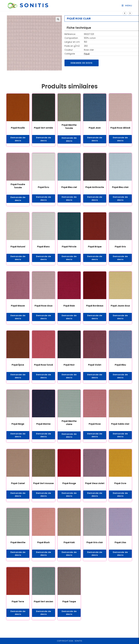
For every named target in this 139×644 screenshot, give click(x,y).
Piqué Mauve (18, 307)
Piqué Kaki (69, 545)
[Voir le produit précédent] (125, 13)
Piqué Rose (95, 426)
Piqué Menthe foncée (69, 127)
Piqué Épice (18, 367)
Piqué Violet (95, 367)
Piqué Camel (18, 486)
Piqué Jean (95, 128)
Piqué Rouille (18, 128)
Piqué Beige (18, 426)
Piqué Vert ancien (43, 605)
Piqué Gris (120, 248)
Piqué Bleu (120, 367)
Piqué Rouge (69, 486)
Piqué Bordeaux (95, 307)
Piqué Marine (43, 426)
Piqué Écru (43, 188)
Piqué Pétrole (69, 248)
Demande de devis (82, 63)
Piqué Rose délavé (120, 128)
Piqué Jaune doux (120, 307)
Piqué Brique (95, 248)
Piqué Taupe (69, 605)
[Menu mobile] (127, 6)
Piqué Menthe (18, 545)
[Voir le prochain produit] (130, 13)
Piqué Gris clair (95, 545)
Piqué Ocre (120, 486)
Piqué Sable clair (120, 426)
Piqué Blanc (43, 248)
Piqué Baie (69, 307)
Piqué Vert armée (43, 128)
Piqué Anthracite (95, 188)
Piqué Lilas (120, 545)
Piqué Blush (43, 545)
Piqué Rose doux (44, 307)
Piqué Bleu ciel (69, 188)
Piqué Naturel (18, 248)
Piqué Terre (18, 605)
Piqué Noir (69, 367)
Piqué (87, 54)
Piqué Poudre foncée (18, 187)
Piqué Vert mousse (43, 486)
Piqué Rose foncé (44, 367)
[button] (58, 19)
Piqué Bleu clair (120, 188)
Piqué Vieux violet (95, 486)
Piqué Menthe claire (69, 425)
